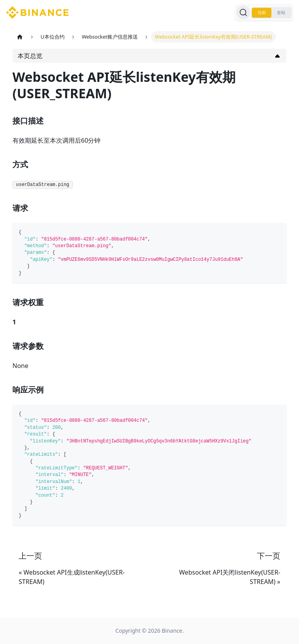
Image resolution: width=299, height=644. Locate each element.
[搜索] (243, 12)
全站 (281, 12)
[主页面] (20, 37)
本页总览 (30, 56)
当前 (262, 12)
